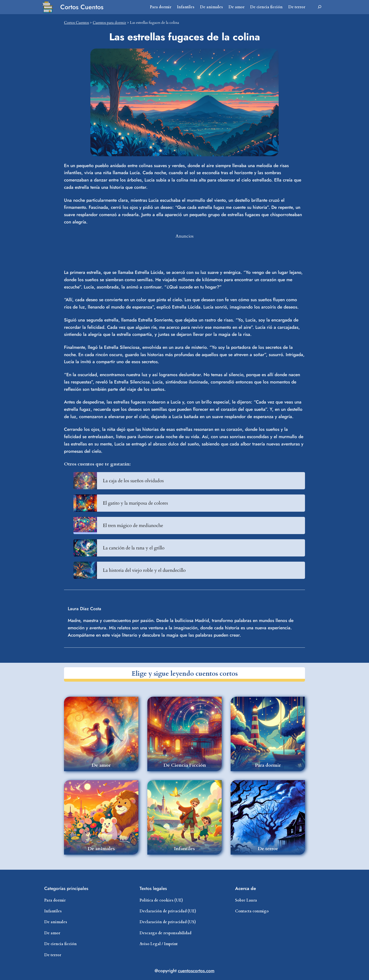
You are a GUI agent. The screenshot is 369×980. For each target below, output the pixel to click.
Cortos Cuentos (82, 7)
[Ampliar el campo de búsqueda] (320, 7)
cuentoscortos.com (196, 971)
